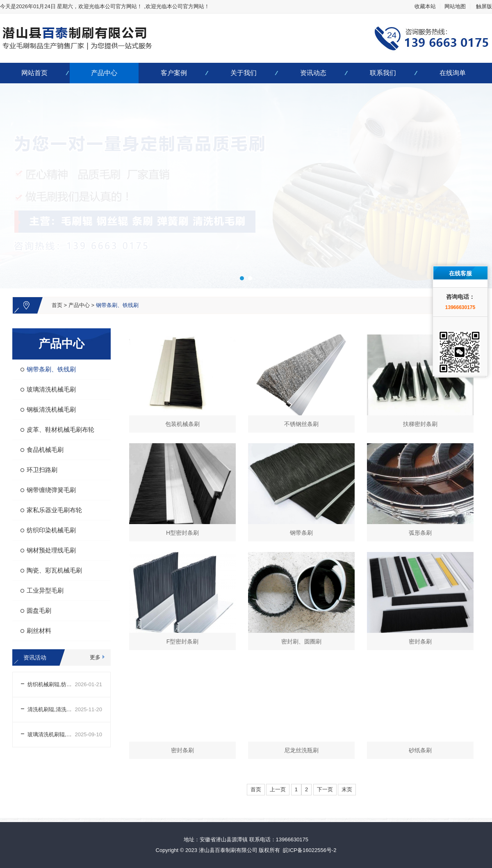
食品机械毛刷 (45, 450)
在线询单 (453, 73)
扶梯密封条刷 (420, 424)
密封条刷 (420, 641)
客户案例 (174, 73)
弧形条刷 (420, 533)
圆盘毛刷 (39, 610)
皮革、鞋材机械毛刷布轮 (60, 429)
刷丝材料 (39, 631)
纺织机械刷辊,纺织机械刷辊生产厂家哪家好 (51, 684)
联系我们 (383, 73)
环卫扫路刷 (42, 470)
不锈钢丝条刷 (301, 424)
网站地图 (455, 6)
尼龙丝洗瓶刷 (301, 750)
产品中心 (104, 73)
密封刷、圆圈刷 (301, 641)
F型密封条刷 (183, 641)
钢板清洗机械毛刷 (51, 409)
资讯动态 (313, 73)
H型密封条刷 (182, 533)
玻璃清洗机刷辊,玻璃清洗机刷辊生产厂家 (51, 734)
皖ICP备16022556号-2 (310, 850)
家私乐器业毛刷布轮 (54, 510)
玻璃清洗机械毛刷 (51, 389)
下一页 (325, 789)
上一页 (278, 789)
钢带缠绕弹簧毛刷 (51, 490)
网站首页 (34, 73)
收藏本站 (425, 6)
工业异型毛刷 (45, 590)
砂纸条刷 (420, 750)
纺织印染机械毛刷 (51, 530)
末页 (347, 789)
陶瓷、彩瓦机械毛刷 (54, 570)
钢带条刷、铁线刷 (117, 305)
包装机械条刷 (182, 424)
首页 (57, 305)
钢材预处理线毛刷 (51, 550)
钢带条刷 (301, 533)
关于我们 (244, 73)
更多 (95, 657)
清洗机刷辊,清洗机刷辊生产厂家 (51, 709)
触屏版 (484, 6)
